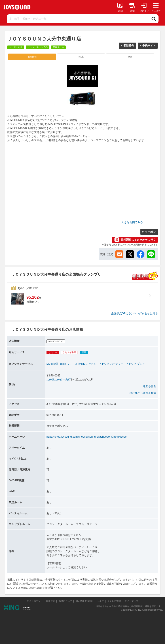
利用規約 (51, 601)
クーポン (150, 232)
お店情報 (32, 57)
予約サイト (149, 46)
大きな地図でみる (132, 222)
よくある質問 (114, 601)
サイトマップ (131, 601)
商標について (65, 601)
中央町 (67, 380)
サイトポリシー (35, 601)
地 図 (130, 57)
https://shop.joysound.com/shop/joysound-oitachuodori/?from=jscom (87, 437)
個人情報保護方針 (85, 601)
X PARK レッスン (86, 364)
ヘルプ (100, 601)
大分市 (59, 380)
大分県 (51, 380)
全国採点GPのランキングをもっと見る (134, 313)
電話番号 (129, 46)
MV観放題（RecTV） (59, 364)
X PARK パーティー (112, 364)
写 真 (81, 57)
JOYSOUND (17, 7)
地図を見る (150, 386)
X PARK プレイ (136, 364)
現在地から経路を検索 (143, 393)
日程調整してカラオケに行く (138, 240)
